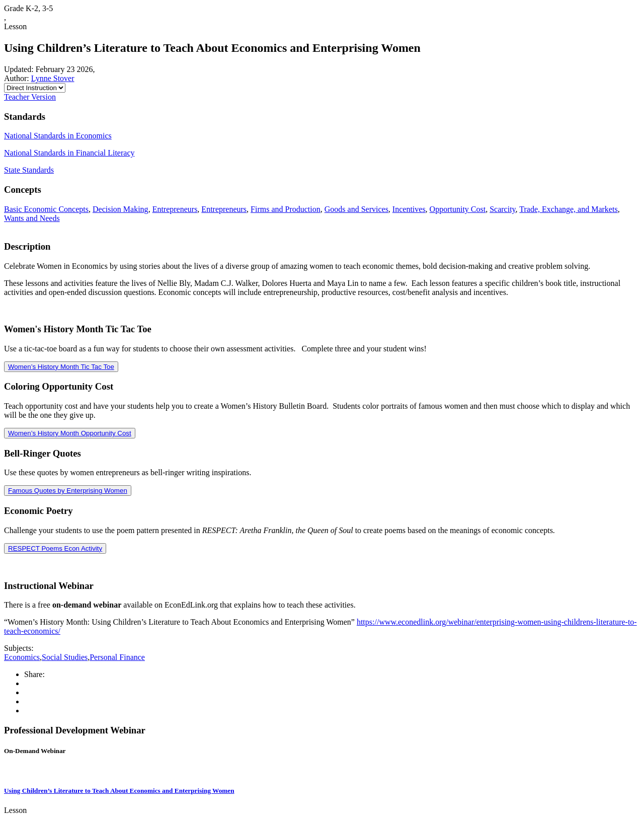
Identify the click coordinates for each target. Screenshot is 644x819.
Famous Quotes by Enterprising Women (68, 491)
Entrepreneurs (175, 209)
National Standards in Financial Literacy (69, 153)
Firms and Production (286, 209)
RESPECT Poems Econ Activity (55, 548)
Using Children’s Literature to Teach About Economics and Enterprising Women (119, 791)
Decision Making (120, 209)
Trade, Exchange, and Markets (568, 209)
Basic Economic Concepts (46, 209)
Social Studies (65, 657)
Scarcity (502, 209)
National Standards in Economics (58, 136)
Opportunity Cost (458, 209)
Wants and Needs (32, 218)
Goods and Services (356, 209)
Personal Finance (117, 657)
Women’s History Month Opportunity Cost (70, 433)
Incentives (409, 209)
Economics (22, 657)
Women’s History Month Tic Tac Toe (61, 367)
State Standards (29, 170)
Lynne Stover (53, 78)
